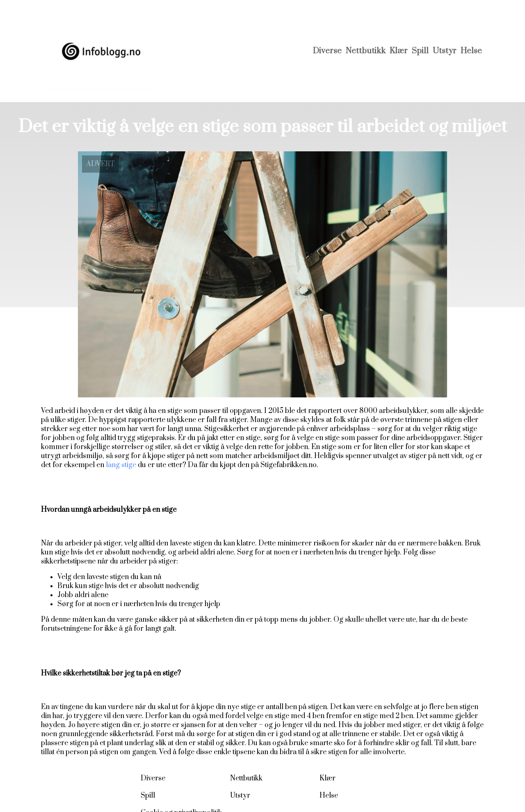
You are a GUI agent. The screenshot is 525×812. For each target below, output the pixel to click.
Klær (399, 51)
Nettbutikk (366, 51)
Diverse (327, 51)
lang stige (121, 465)
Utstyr (445, 51)
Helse (471, 51)
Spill (420, 51)
